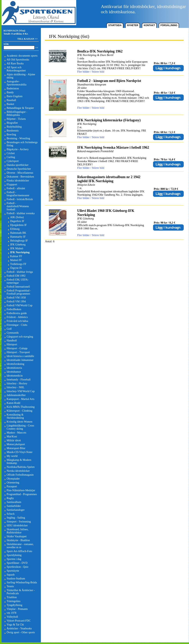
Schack (11, 514)
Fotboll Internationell (18, 287)
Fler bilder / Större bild (91, 72)
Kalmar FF (16, 256)
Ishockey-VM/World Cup (21, 391)
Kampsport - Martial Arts (21, 399)
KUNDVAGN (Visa (14, 31)
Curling (11, 157)
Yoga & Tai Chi (15, 625)
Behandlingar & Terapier (20, 108)
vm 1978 (11, 613)
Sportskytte (13, 571)
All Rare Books (15, 64)
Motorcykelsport (16, 444)
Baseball (11, 100)
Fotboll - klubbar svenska (21, 213)
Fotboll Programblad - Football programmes (19, 292)
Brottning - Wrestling (18, 138)
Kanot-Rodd (13, 403)
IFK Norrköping (20, 252)
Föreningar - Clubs (17, 325)
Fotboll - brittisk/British (20, 199)
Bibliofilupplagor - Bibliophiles (17, 113)
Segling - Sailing (16, 518)
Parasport (12, 486)
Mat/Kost (12, 437)
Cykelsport (13, 161)
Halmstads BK (18, 233)
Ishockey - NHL (16, 387)
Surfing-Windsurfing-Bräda (22, 582)
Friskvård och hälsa (17, 321)
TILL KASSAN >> (28, 39)
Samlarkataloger (16, 510)
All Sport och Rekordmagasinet (16, 69)
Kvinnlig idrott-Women (19, 422)
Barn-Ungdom (15, 96)
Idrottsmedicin (15, 376)
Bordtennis (13, 131)
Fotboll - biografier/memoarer (18, 194)
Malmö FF (16, 260)
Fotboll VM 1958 (16, 298)
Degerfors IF (17, 221)
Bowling (11, 135)
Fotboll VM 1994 (16, 302)
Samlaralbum (14, 502)
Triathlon (12, 597)
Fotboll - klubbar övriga (20, 272)
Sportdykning (14, 555)
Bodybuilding (14, 127)
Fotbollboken (14, 309)
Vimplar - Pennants (17, 609)
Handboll (12, 341)
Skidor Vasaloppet (17, 536)
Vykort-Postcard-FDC (19, 621)
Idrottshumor (14, 372)
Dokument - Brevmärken (20, 177)
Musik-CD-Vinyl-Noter (20, 452)
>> (37, 48)
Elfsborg (15, 229)
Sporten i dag (14, 559)
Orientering (13, 483)
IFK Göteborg (18, 245)
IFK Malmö (17, 248)
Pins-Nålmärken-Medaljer (21, 490)
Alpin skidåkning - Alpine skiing (21, 76)
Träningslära (13, 601)
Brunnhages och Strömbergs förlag (22, 144)
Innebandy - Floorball (19, 380)
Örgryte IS (16, 268)
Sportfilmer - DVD (17, 563)
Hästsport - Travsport (18, 352)
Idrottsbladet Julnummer (20, 360)
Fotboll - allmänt (16, 188)
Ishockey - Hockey (17, 383)
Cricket (11, 153)
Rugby (10, 498)
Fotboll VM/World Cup (20, 305)
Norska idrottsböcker (18, 471)
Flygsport (12, 184)
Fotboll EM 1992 (16, 276)
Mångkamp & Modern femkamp (19, 461)
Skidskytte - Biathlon (18, 540)
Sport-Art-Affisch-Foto (19, 551)
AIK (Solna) (17, 217)
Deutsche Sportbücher (19, 169)
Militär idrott (14, 440)
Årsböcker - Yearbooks (19, 628)
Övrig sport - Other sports (21, 632)
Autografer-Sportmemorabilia (17, 83)
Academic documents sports (22, 56)
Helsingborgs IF (19, 241)
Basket (10, 104)
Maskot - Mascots (16, 433)
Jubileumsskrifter (16, 395)
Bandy (10, 92)
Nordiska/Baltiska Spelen (21, 467)
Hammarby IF (18, 237)
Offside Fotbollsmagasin (20, 475)
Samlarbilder (14, 506)
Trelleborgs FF (18, 264)
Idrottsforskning (15, 364)
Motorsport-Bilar (16, 448)
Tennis (10, 586)
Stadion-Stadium (16, 579)
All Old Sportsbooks (18, 60)
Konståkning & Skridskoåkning (15, 416)
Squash (11, 575)
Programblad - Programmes (22, 494)
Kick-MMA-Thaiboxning (21, 407)
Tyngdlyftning (14, 605)
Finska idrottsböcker (18, 181)
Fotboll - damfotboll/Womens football (18, 206)
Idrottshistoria (14, 368)
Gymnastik (13, 333)
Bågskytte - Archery (18, 149)
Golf (9, 329)
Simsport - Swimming (19, 522)
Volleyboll (12, 617)
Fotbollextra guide (17, 313)
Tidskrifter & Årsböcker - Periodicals (21, 592)
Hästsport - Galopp (17, 348)
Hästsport (12, 344)
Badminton (13, 88)
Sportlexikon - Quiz (17, 567)
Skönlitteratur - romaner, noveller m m (20, 546)
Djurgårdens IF (18, 225)
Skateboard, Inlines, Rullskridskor (18, 531)
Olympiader (13, 479)
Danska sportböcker (18, 165)
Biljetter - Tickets (16, 119)
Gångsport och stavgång (20, 337)
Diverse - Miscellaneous (20, 173)
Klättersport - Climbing (19, 411)
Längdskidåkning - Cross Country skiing (20, 427)
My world (12, 456)
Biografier (12, 123)
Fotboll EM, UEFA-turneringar (18, 281)
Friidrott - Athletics (17, 317)
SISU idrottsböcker (17, 525)
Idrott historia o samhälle (20, 356)
